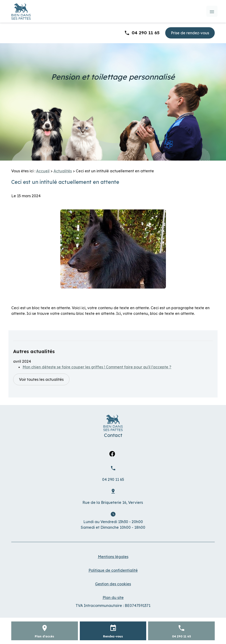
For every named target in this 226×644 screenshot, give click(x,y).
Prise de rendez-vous (190, 33)
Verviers (113, 502)
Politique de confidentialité (113, 570)
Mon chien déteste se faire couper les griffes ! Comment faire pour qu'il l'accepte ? (97, 367)
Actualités (63, 171)
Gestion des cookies (113, 584)
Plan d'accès (44, 636)
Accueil (43, 171)
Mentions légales (113, 557)
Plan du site (113, 598)
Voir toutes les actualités (41, 379)
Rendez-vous (113, 636)
